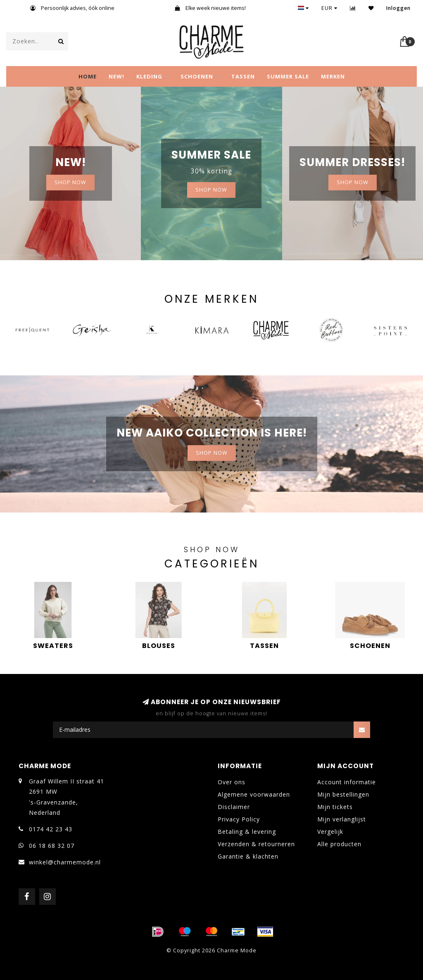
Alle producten (339, 844)
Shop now (211, 190)
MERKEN (333, 76)
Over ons (232, 782)
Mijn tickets (335, 807)
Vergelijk (330, 832)
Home (88, 76)
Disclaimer (234, 807)
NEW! (116, 76)
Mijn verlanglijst (342, 819)
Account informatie (347, 782)
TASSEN (243, 76)
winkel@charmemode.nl (65, 862)
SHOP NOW (70, 182)
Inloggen (398, 8)
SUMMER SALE (288, 76)
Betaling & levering (247, 832)
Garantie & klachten (248, 856)
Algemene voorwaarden (254, 794)
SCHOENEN (197, 76)
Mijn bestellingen (343, 794)
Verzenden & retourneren (256, 844)
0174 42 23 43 (51, 829)
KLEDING (149, 76)
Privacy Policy (239, 819)
